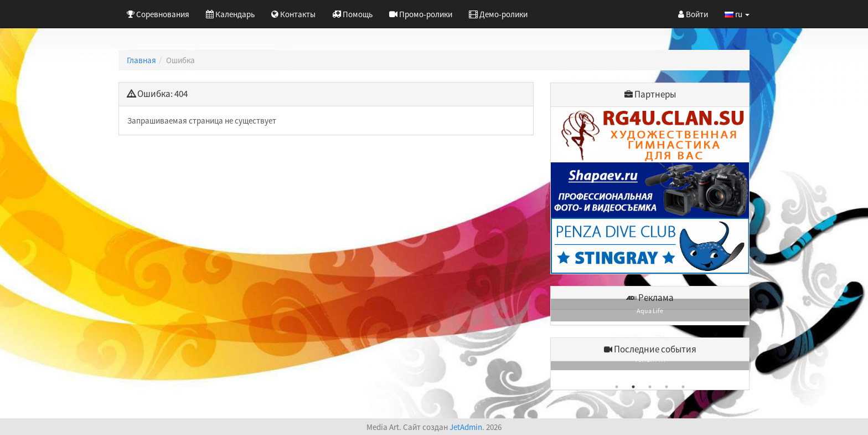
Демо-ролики (498, 14)
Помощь (352, 14)
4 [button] (666, 387)
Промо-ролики (421, 14)
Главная (141, 60)
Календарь (230, 14)
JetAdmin (466, 427)
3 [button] (650, 387)
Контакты (293, 14)
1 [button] (617, 387)
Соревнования (158, 14)
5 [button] (683, 387)
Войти (693, 14)
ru (737, 14)
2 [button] (633, 387)
